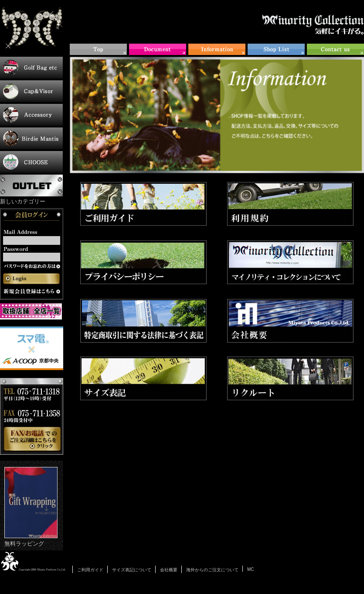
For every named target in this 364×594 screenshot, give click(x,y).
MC (251, 569)
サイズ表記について (132, 570)
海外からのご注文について (212, 570)
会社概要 (169, 570)
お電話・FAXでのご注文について (32, 416)
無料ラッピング (31, 507)
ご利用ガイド (90, 570)
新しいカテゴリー (23, 201)
